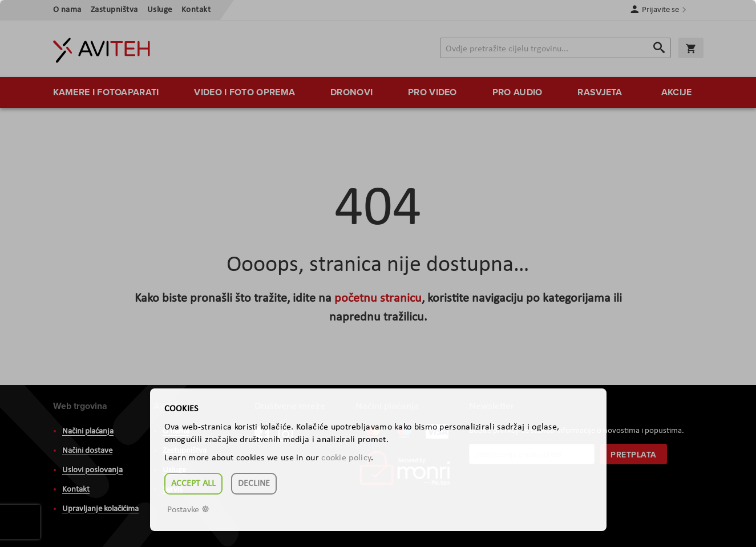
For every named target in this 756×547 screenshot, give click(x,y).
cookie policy (346, 458)
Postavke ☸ (188, 510)
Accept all (193, 484)
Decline (254, 484)
